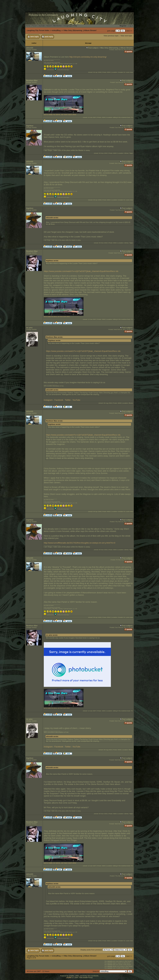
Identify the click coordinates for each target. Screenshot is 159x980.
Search (49, 26)
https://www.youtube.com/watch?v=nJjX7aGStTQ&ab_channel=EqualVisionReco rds (81, 271)
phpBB (69, 977)
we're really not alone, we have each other (64, 114)
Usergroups (68, 26)
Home (28, 26)
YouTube (76, 400)
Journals (41, 26)
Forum (34, 26)
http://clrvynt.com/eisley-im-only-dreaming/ (88, 57)
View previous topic (111, 36)
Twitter (68, 400)
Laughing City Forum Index (38, 30)
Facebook (59, 400)
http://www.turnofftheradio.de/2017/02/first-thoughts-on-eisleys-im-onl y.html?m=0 (79, 543)
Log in (131, 26)
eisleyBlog (56, 30)
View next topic (126, 36)
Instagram (48, 400)
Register (123, 26)
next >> (129, 31)
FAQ (75, 26)
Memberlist (57, 26)
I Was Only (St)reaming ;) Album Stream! (80, 30)
